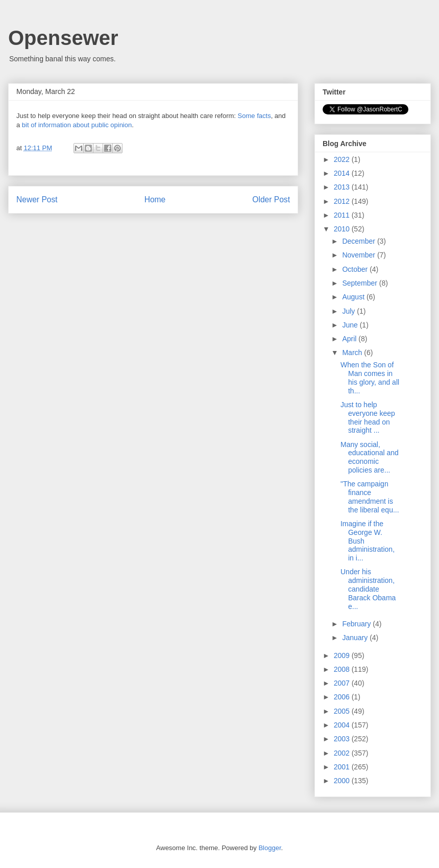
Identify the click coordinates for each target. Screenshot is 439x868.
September (360, 283)
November (359, 255)
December (359, 241)
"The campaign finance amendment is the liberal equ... (370, 497)
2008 (343, 669)
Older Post (271, 200)
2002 (343, 753)
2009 (343, 655)
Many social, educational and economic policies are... (370, 457)
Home (155, 200)
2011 (343, 215)
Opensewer (63, 38)
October (356, 269)
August (354, 297)
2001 (343, 767)
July (349, 311)
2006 (343, 697)
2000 (343, 781)
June (351, 325)
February (357, 624)
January (356, 638)
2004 (343, 725)
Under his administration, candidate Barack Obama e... (368, 589)
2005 (343, 711)
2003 (343, 739)
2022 (343, 159)
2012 (343, 201)
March (353, 353)
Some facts (254, 116)
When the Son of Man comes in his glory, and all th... (370, 378)
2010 (343, 229)
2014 (343, 173)
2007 (343, 683)
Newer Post (37, 200)
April (350, 339)
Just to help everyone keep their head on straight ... (368, 417)
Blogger (270, 848)
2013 (343, 187)
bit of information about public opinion (77, 125)
